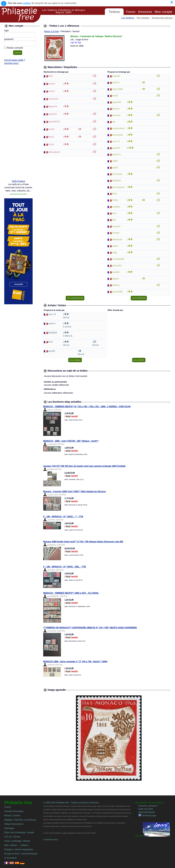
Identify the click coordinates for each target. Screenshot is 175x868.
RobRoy (116, 285)
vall (114, 122)
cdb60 (115, 161)
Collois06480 (118, 259)
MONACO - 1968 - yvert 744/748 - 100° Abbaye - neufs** (71, 441)
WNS (94, 833)
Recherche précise (162, 18)
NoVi (114, 213)
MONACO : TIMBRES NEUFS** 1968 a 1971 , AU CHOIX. (71, 593)
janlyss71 (116, 155)
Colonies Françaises (14, 811)
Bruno (51, 137)
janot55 (52, 351)
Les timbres (128, 18)
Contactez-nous (51, 840)
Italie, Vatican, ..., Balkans (16, 845)
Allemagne (9, 828)
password (9, 39)
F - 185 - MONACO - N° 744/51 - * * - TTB (63, 517)
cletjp (114, 253)
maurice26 (53, 99)
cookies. (27, 3)
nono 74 (116, 141)
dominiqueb (117, 135)
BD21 (115, 194)
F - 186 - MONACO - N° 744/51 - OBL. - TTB (65, 567)
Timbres (114, 12)
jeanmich (116, 115)
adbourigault (54, 152)
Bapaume (53, 106)
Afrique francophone (14, 824)
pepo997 (116, 148)
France (8, 807)
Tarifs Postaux (18, 181)
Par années (143, 18)
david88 (116, 272)
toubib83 (116, 207)
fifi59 (50, 76)
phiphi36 (116, 76)
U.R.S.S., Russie (12, 837)
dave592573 (54, 122)
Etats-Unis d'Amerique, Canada (19, 833)
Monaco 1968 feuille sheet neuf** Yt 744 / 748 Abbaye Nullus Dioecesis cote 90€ (83, 542)
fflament (116, 109)
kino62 (51, 129)
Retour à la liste (51, 31)
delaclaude (117, 239)
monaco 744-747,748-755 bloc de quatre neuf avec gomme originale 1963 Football (84, 466)
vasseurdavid (118, 128)
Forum (131, 12)
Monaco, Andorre (12, 816)
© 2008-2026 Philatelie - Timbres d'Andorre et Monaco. (71, 803)
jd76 (114, 220)
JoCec (51, 144)
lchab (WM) (117, 89)
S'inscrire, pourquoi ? (148, 806)
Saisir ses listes (146, 809)
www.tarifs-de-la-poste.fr (18, 194)
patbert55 (116, 102)
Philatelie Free (20, 14)
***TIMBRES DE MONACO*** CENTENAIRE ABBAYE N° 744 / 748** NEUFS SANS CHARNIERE (90, 628)
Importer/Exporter (147, 812)
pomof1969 (117, 292)
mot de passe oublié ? (15, 60)
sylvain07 (53, 114)
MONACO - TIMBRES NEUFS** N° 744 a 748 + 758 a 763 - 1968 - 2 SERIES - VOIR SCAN (87, 407)
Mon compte (163, 12)
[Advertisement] (18, 123)
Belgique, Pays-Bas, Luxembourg (20, 820)
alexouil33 (117, 266)
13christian (117, 174)
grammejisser (118, 187)
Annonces (145, 12)
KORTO (116, 83)
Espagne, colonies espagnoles (19, 849)
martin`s (52, 324)
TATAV (115, 200)
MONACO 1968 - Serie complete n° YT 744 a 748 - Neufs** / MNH (75, 662)
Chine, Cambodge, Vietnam (17, 841)
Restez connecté (15, 48)
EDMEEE (116, 181)
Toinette (116, 233)
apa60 (115, 168)
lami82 (115, 96)
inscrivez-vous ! (12, 63)
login (6, 31)
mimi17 (52, 91)
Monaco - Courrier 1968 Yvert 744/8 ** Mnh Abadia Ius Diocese (74, 491)
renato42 (116, 226)
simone (52, 84)
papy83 (115, 279)
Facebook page (147, 816)
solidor (115, 246)
